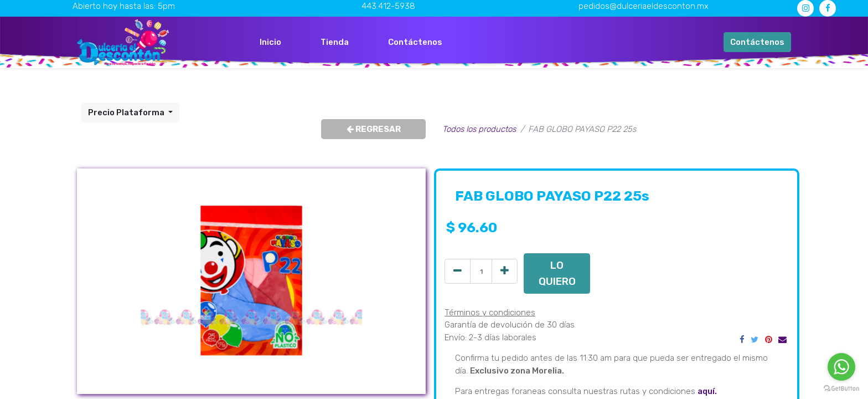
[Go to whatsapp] (841, 367)
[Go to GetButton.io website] (841, 388)
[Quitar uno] (458, 271)
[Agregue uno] (505, 271)
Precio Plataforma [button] (127, 112)
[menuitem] (270, 42)
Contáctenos (757, 42)
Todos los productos (479, 129)
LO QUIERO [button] (557, 273)
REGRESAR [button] (374, 129)
